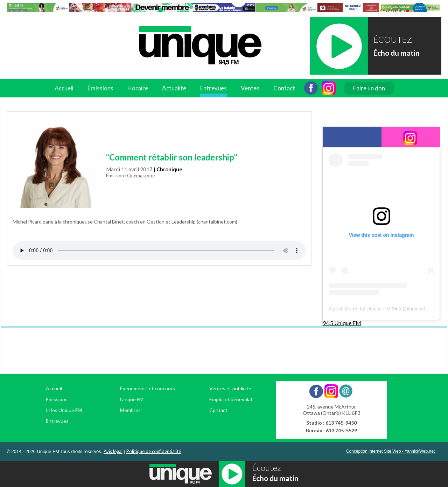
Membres (130, 410)
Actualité (174, 88)
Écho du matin (396, 53)
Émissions (100, 88)
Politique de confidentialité (154, 451)
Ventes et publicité (230, 388)
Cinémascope (141, 176)
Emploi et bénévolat (231, 399)
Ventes (250, 88)
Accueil (64, 88)
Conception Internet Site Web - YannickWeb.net (390, 451)
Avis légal (113, 451)
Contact (284, 88)
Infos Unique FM (64, 410)
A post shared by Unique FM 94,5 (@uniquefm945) (384, 309)
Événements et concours (148, 388)
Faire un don (369, 88)
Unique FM (132, 399)
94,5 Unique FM (342, 323)
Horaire (138, 88)
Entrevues (213, 88)
